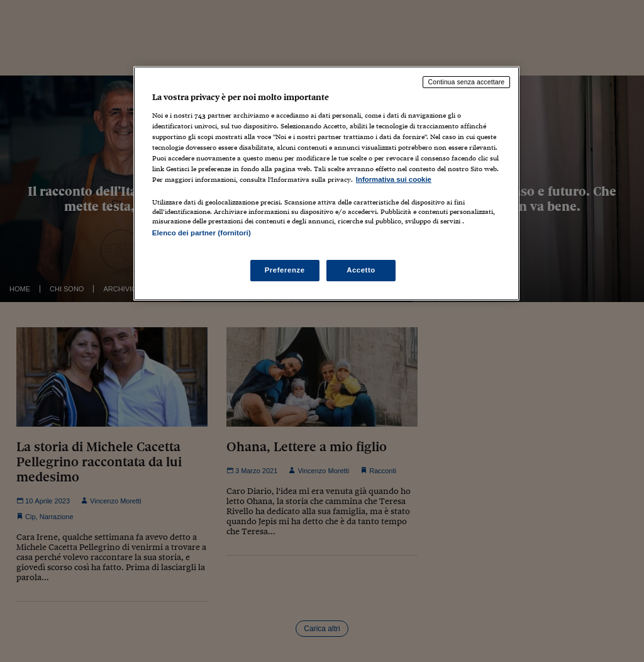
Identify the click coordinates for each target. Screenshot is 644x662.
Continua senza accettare (467, 82)
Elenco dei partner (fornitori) (202, 233)
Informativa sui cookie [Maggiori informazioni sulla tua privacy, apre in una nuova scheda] (394, 179)
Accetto (361, 270)
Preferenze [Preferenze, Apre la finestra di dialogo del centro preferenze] (285, 270)
